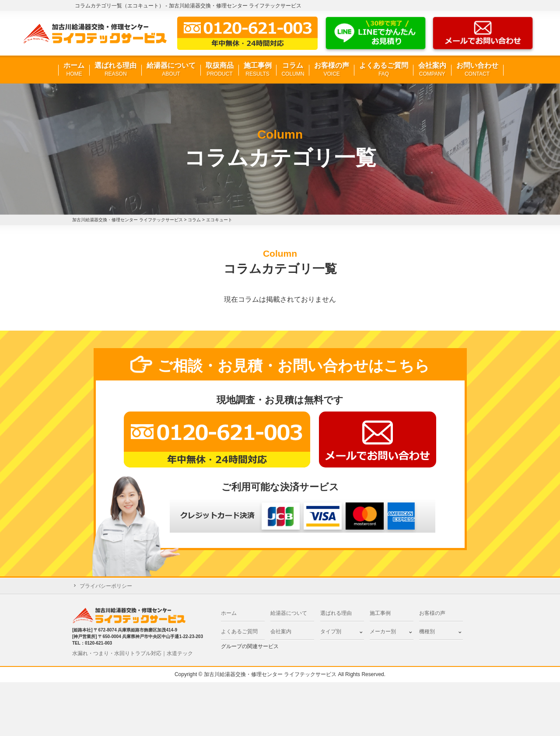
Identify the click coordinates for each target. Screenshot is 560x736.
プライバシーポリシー (106, 586)
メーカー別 (383, 631)
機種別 (427, 631)
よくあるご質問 (384, 70)
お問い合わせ (477, 70)
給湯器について (171, 70)
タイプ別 (331, 631)
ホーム (74, 70)
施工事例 (258, 70)
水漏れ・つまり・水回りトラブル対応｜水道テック (133, 653)
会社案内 (432, 70)
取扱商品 (220, 70)
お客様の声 (332, 70)
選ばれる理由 (115, 70)
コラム (293, 70)
